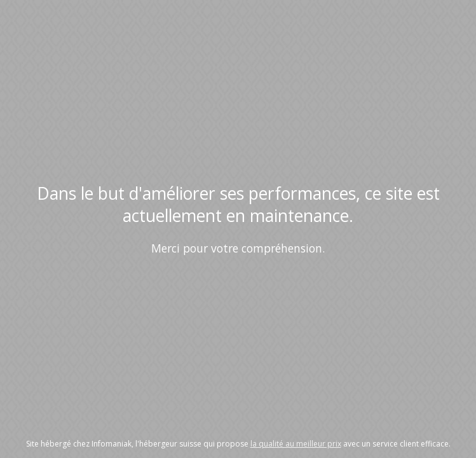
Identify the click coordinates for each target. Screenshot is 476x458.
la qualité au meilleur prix (296, 444)
